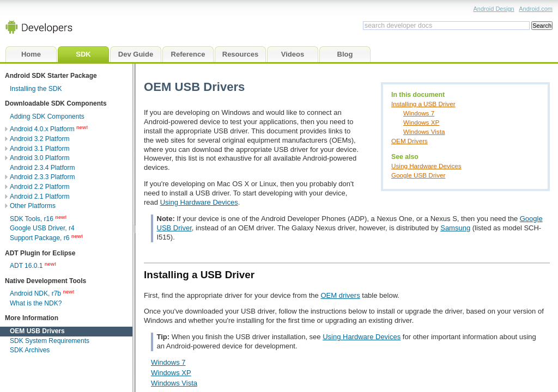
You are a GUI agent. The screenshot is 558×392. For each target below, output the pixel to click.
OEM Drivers (410, 141)
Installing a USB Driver (423, 104)
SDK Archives (30, 350)
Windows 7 (419, 113)
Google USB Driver (418, 175)
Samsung (455, 228)
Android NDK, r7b (35, 293)
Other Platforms (33, 206)
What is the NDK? (36, 303)
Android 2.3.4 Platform (42, 168)
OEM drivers (340, 295)
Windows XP (421, 122)
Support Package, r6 (40, 238)
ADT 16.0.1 (26, 266)
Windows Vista (424, 131)
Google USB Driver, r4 (42, 228)
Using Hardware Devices (426, 166)
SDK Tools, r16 (32, 219)
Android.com (536, 9)
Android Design (493, 9)
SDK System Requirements (50, 341)
